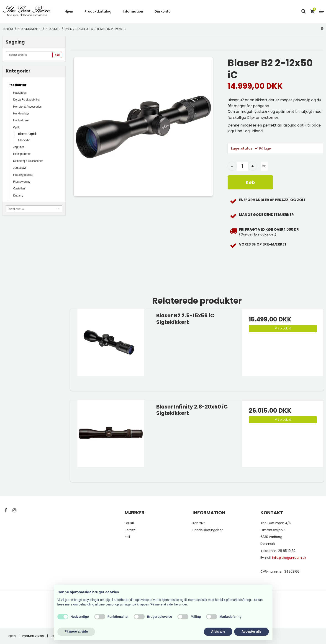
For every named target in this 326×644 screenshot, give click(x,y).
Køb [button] (250, 182)
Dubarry (18, 196)
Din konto (163, 11)
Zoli (127, 537)
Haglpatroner (21, 120)
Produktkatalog (98, 11)
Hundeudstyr (21, 114)
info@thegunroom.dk (289, 558)
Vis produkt (283, 328)
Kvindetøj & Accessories (28, 161)
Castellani (19, 189)
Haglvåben (20, 93)
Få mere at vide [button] (76, 631)
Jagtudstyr (20, 168)
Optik (17, 127)
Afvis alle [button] (218, 631)
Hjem (69, 11)
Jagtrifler (19, 147)
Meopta (24, 140)
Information (133, 11)
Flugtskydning (22, 182)
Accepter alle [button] (251, 631)
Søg (57, 55)
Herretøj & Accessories (27, 107)
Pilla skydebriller (23, 175)
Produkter (18, 85)
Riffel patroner (22, 154)
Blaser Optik (27, 134)
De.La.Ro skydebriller (27, 100)
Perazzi (130, 530)
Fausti (129, 523)
